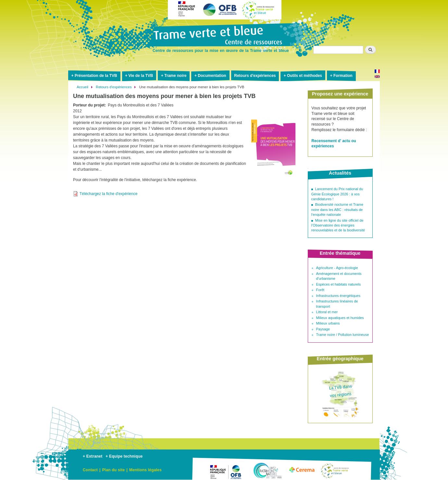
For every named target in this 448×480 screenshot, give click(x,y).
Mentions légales (145, 470)
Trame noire (175, 76)
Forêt (320, 290)
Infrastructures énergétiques (338, 296)
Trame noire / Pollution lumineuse (343, 335)
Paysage (323, 329)
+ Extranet (93, 456)
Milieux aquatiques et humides (340, 318)
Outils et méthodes (305, 76)
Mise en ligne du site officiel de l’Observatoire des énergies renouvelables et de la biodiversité (338, 225)
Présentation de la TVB (96, 76)
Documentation (212, 76)
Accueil (82, 87)
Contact (90, 470)
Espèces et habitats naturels (339, 284)
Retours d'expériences (255, 76)
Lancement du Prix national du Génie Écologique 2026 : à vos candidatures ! (337, 194)
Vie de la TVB (141, 76)
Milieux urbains (328, 323)
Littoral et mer (327, 312)
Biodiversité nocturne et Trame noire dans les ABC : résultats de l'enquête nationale (337, 209)
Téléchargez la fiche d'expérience (108, 194)
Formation (343, 76)
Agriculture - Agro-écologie (337, 268)
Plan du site (114, 470)
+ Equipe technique (124, 456)
